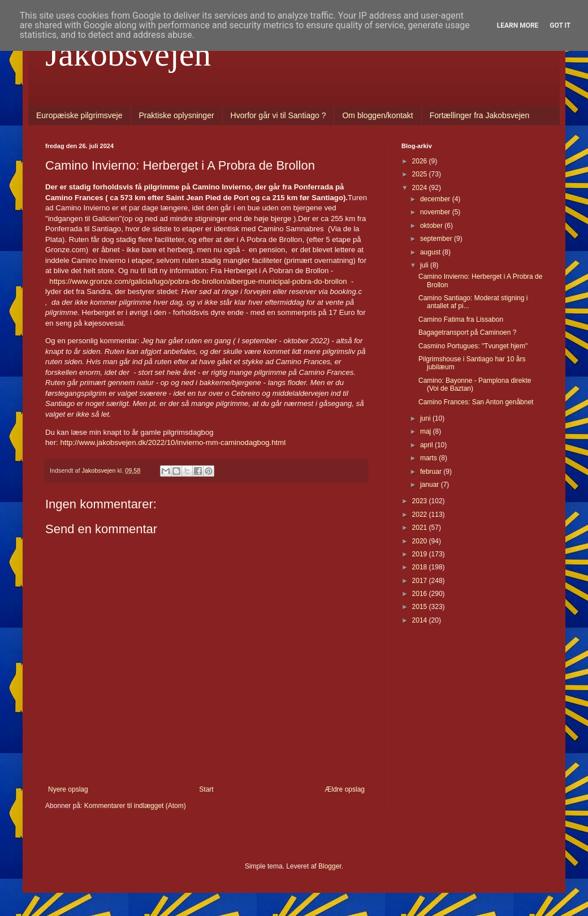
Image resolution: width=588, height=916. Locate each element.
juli (425, 265)
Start (206, 789)
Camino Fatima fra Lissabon (461, 319)
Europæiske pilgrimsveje (79, 115)
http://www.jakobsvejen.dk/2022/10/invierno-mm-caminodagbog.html (173, 442)
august (431, 252)
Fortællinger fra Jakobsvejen (480, 115)
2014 (421, 620)
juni (426, 418)
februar (432, 472)
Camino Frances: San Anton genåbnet (476, 402)
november (436, 212)
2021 (421, 528)
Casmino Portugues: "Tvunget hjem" (473, 346)
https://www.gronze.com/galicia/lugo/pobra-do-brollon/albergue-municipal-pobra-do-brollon (198, 281)
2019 (421, 554)
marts (429, 458)
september (437, 239)
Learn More (518, 25)
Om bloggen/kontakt (377, 115)
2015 (421, 607)
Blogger (330, 866)
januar (431, 485)
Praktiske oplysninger (177, 115)
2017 (421, 581)
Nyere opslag (68, 789)
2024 (421, 188)
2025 (421, 174)
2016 (421, 594)
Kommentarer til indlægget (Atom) (135, 806)
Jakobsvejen (128, 54)
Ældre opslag (345, 789)
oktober (432, 226)
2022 (421, 515)
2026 (421, 161)
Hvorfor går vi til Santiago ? (278, 115)
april (427, 445)
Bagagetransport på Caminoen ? (467, 332)
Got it (560, 25)
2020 (421, 541)
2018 (421, 567)
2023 (421, 501)
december (436, 199)
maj (427, 431)
